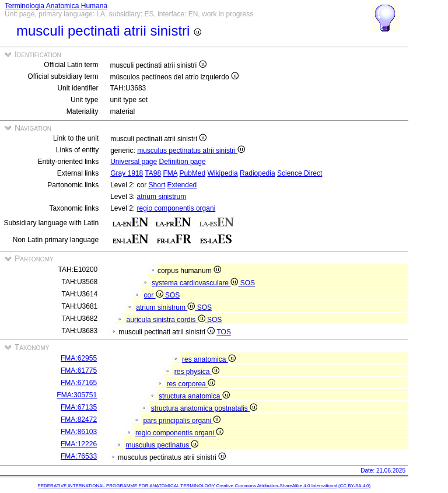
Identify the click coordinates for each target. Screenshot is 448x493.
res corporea (191, 384)
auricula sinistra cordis (167, 320)
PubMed (193, 173)
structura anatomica (194, 396)
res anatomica (209, 359)
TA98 (153, 173)
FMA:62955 (79, 358)
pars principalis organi (182, 421)
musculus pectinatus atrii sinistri (191, 151)
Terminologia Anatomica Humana (56, 6)
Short (157, 185)
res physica (197, 372)
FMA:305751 (77, 395)
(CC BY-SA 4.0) (354, 486)
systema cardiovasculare (196, 283)
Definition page (183, 162)
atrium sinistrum (162, 197)
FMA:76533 (79, 456)
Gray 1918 (127, 173)
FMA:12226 (79, 444)
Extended (182, 185)
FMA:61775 (79, 370)
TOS (223, 332)
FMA (170, 173)
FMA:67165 (79, 383)
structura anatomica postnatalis (204, 408)
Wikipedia (223, 173)
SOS (248, 283)
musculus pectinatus (162, 445)
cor (155, 295)
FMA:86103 (79, 432)
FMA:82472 (79, 419)
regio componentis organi (176, 208)
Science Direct (300, 173)
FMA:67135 (79, 407)
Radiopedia (258, 173)
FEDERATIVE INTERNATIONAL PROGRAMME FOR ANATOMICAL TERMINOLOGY (126, 486)
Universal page (134, 162)
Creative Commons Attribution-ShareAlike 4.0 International (276, 486)
